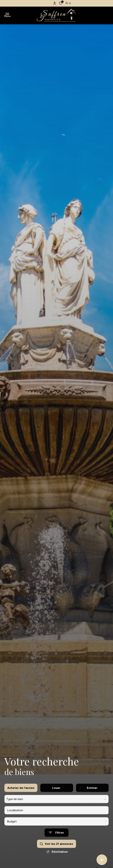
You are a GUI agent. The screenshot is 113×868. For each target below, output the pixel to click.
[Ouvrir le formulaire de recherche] (56, 846)
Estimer (92, 801)
